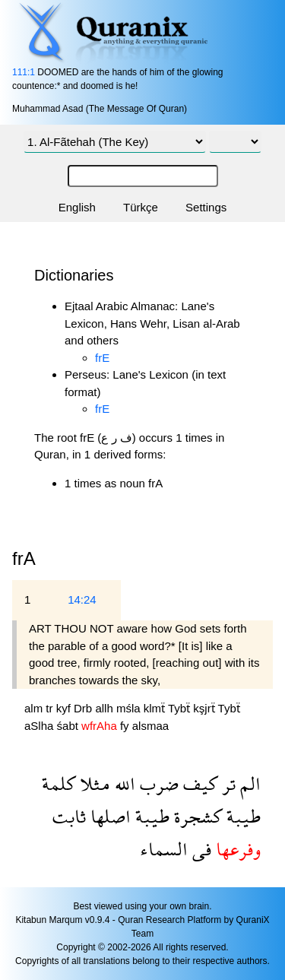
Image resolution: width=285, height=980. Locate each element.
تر (226, 783)
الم (248, 783)
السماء (164, 849)
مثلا (93, 783)
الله (123, 783)
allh (106, 708)
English (77, 207)
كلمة (59, 783)
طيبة (241, 816)
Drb (84, 708)
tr (51, 708)
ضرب (157, 783)
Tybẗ (180, 708)
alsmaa (150, 726)
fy (126, 726)
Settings (206, 207)
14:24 (82, 599)
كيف (198, 783)
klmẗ (156, 708)
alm (35, 708)
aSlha (41, 726)
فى (199, 849)
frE (102, 358)
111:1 (24, 72)
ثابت (69, 816)
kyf (65, 708)
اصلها (108, 816)
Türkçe (141, 207)
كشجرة (196, 816)
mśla (130, 708)
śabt (70, 726)
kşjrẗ (205, 708)
